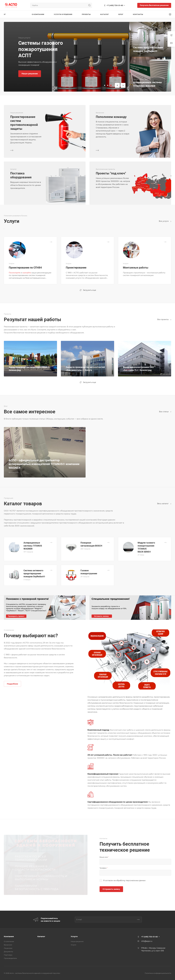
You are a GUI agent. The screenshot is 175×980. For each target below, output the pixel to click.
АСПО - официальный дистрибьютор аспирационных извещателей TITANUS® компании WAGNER (44, 464)
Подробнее (12, 684)
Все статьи (165, 412)
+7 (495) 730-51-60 (115, 5)
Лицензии (8, 948)
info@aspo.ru (147, 941)
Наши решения (77, 941)
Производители (10, 958)
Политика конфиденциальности (158, 973)
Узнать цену (28, 74)
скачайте (27, 273)
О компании (9, 941)
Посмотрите (15, 273)
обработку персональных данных (131, 880)
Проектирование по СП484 (25, 268)
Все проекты (164, 319)
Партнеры (8, 955)
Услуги (74, 936)
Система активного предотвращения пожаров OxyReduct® (34, 573)
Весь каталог (164, 504)
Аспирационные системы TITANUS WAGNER (33, 546)
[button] (105, 85)
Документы (8, 952)
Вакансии (8, 945)
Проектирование (76, 268)
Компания (9, 936)
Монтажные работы (136, 268)
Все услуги (165, 221)
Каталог (41, 936)
